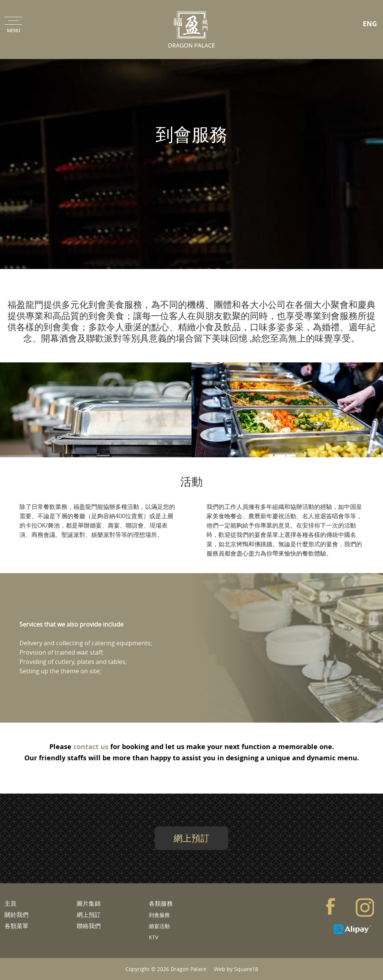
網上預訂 (191, 838)
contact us (91, 747)
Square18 (246, 969)
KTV (154, 937)
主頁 (10, 903)
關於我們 (16, 915)
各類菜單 (16, 926)
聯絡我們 (89, 926)
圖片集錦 (89, 903)
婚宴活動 (159, 926)
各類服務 (161, 903)
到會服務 (159, 915)
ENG (370, 24)
